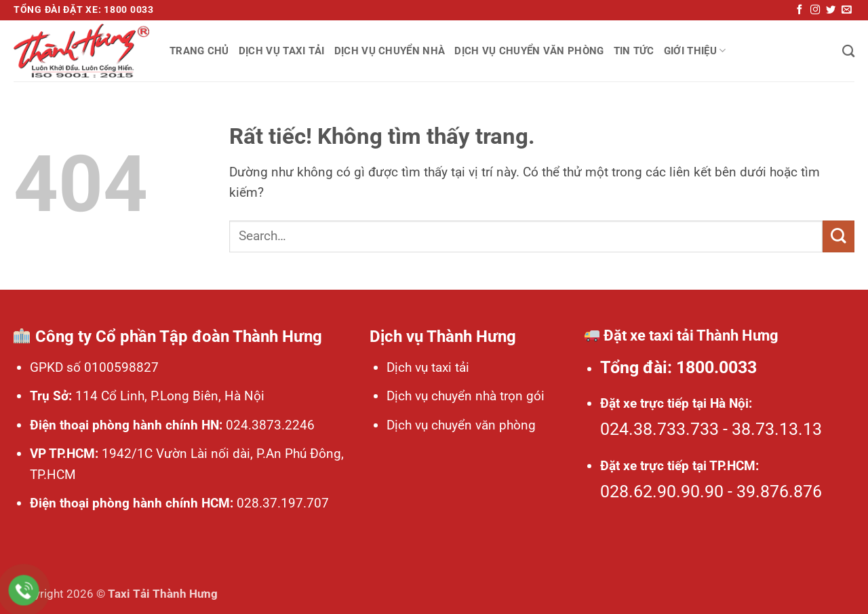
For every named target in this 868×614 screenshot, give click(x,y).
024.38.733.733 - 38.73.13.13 (711, 429)
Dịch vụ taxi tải (282, 51)
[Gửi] (839, 236)
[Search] (848, 51)
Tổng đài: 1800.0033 (678, 367)
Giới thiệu (695, 51)
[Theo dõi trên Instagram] (815, 10)
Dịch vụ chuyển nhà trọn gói (466, 396)
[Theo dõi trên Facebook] (800, 10)
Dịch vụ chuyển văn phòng (529, 51)
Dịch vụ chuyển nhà (390, 51)
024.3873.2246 (269, 425)
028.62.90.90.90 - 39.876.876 (711, 492)
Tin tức (634, 51)
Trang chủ (199, 51)
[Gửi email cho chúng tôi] (846, 10)
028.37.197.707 (281, 503)
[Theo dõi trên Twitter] (831, 10)
